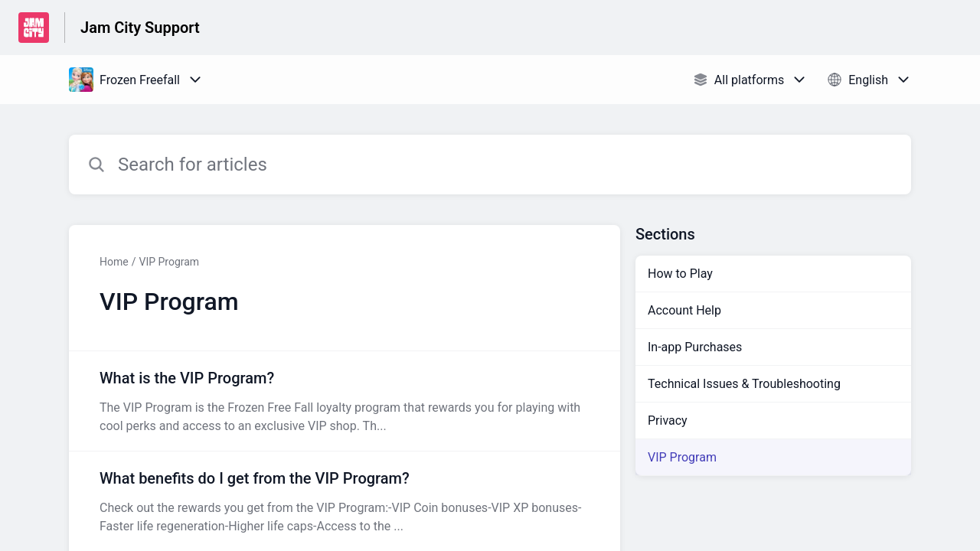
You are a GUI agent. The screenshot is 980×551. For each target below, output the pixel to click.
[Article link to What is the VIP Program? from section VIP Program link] (345, 401)
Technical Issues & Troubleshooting (744, 384)
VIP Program (169, 262)
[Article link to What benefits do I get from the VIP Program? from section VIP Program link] (345, 501)
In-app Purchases (695, 347)
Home (114, 262)
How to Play (680, 274)
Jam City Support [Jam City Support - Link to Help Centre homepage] (140, 28)
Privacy (668, 421)
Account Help (684, 310)
